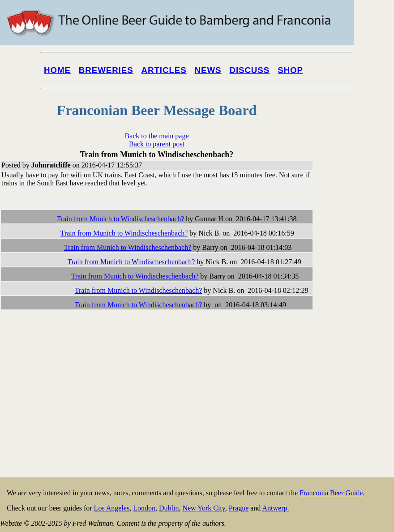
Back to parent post (157, 144)
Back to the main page (156, 136)
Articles (164, 70)
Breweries (106, 70)
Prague (239, 508)
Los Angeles (112, 508)
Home (57, 70)
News (208, 70)
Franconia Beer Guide (331, 493)
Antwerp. (275, 508)
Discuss (249, 70)
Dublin (169, 508)
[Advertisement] (358, 341)
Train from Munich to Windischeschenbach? (121, 219)
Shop (290, 70)
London (144, 508)
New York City (203, 508)
